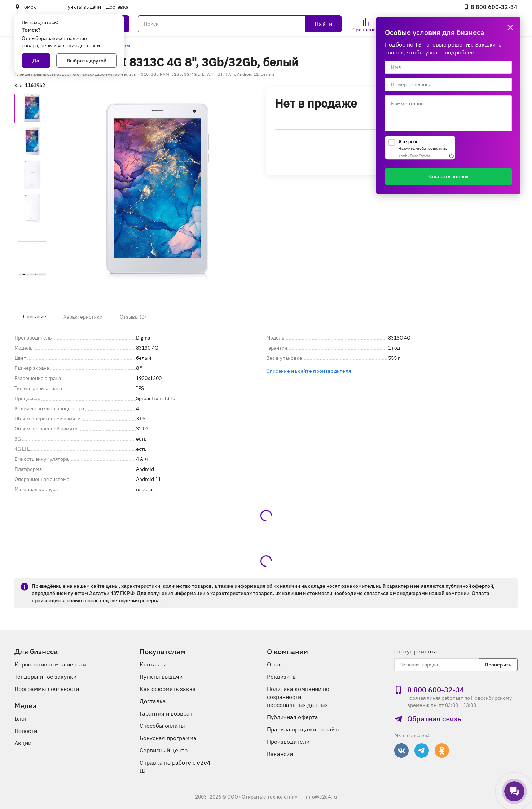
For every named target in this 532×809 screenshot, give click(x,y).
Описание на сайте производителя (309, 371)
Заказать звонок (448, 176)
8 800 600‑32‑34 (491, 7)
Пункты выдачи (83, 7)
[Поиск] (240, 24)
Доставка (117, 7)
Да (36, 61)
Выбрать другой (87, 61)
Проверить (498, 665)
